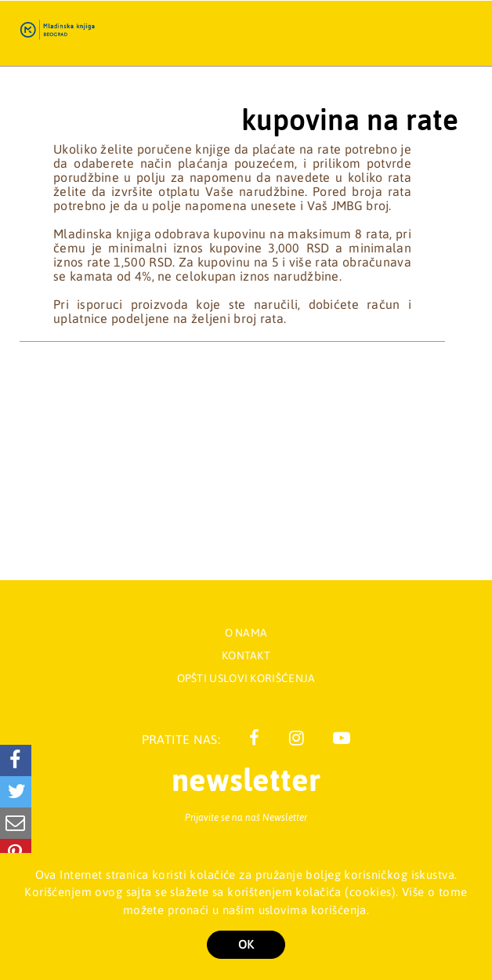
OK (246, 944)
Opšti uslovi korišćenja (246, 679)
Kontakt (246, 656)
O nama (246, 633)
